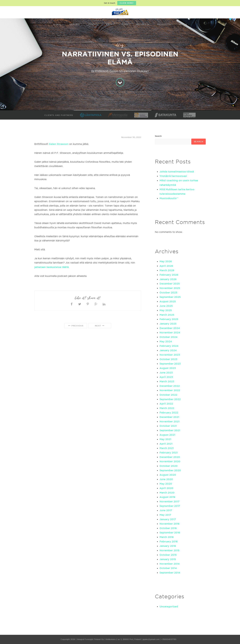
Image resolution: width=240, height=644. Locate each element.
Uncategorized (169, 606)
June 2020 (166, 479)
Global (57, 24)
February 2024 (169, 346)
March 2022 (167, 408)
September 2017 (170, 506)
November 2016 (170, 524)
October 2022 (168, 395)
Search (158, 136)
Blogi (125, 24)
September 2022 (170, 399)
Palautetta (164, 24)
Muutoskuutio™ (169, 198)
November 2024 (170, 333)
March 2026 (167, 270)
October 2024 (168, 337)
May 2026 (166, 261)
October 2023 (168, 359)
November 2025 (170, 288)
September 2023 (170, 364)
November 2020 (170, 461)
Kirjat (110, 24)
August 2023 (168, 368)
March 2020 (167, 493)
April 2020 (166, 488)
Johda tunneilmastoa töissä (177, 172)
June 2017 (166, 510)
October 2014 (168, 568)
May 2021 (165, 439)
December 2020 (170, 457)
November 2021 (169, 421)
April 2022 (166, 404)
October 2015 (168, 555)
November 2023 (170, 355)
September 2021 (170, 430)
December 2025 (170, 284)
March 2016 (167, 537)
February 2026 (169, 275)
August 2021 (167, 435)
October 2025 (168, 292)
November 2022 (170, 390)
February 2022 (169, 413)
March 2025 (167, 315)
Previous (76, 326)
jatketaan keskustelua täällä (51, 267)
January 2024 (168, 350)
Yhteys (183, 24)
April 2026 (166, 266)
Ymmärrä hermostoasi (173, 176)
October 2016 (168, 528)
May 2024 (166, 341)
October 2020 (169, 466)
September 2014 (170, 573)
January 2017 (168, 519)
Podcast (93, 24)
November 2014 (170, 564)
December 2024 (170, 328)
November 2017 (169, 501)
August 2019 (167, 497)
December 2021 (169, 417)
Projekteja (143, 24)
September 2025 (170, 297)
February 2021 (169, 453)
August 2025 (168, 301)
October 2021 (168, 426)
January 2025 (168, 324)
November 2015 (169, 550)
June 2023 (166, 373)
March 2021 (167, 448)
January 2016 (168, 546)
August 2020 (168, 475)
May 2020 (166, 484)
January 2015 (168, 559)
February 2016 (169, 541)
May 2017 (165, 515)
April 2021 (166, 444)
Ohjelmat (75, 24)
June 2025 (166, 306)
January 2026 (168, 279)
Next (100, 326)
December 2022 (170, 386)
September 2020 (170, 470)
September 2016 (170, 533)
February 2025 (169, 319)
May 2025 (166, 310)
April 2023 (166, 377)
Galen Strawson (59, 144)
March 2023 (167, 381)
